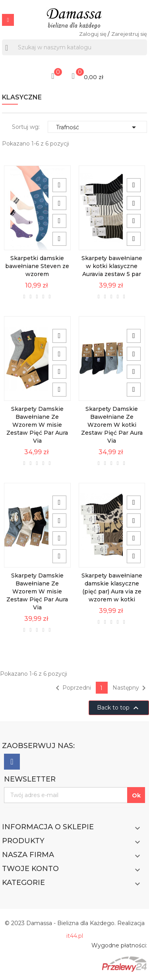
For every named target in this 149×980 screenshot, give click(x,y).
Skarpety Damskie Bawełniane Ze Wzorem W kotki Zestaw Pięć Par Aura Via (112, 425)
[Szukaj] (74, 47)
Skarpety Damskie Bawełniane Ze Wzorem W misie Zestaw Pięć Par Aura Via (37, 425)
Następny (131, 688)
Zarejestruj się (129, 34)
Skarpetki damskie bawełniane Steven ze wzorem (37, 266)
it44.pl (75, 936)
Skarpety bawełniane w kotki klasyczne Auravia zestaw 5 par (112, 266)
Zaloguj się (93, 34)
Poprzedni (72, 688)
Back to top (119, 708)
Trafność (97, 127)
